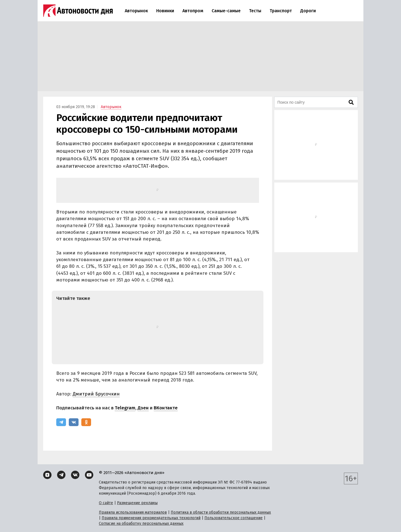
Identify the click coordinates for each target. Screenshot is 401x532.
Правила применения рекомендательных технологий (151, 518)
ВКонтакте (166, 408)
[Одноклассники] (86, 422)
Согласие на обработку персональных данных (141, 524)
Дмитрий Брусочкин (96, 394)
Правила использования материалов (133, 512)
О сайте (106, 503)
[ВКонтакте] (74, 422)
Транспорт (281, 11)
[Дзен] (47, 475)
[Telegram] (61, 422)
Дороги (308, 11)
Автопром (193, 11)
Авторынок (136, 11)
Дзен (143, 408)
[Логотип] (78, 11)
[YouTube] (89, 475)
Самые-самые (226, 11)
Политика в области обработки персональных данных (221, 512)
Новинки (165, 11)
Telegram (125, 408)
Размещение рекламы (137, 503)
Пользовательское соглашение (233, 518)
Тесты (255, 11)
